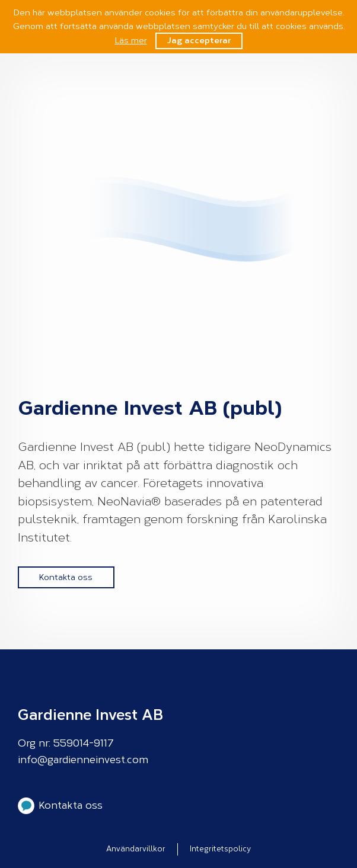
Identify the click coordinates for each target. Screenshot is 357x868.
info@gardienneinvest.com (83, 760)
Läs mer (131, 41)
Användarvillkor (136, 849)
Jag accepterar (199, 41)
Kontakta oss (66, 577)
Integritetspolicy (220, 849)
